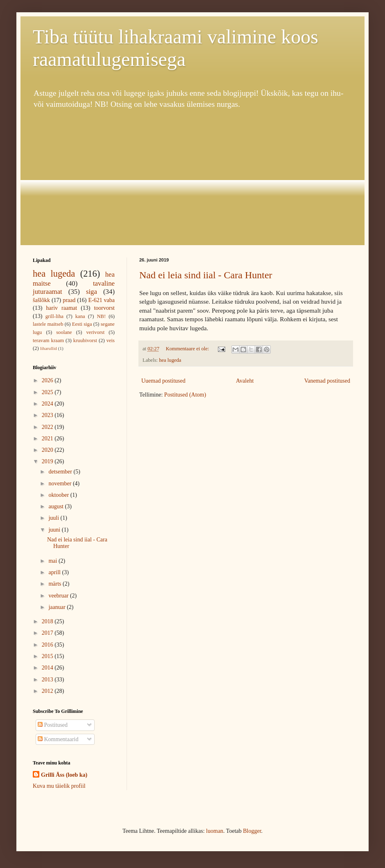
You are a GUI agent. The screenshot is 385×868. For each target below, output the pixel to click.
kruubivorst (85, 340)
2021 (48, 439)
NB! (101, 316)
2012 (48, 691)
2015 (48, 656)
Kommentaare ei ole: (188, 349)
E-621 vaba (101, 300)
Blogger (252, 831)
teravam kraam (48, 340)
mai (53, 561)
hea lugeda (170, 360)
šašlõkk (41, 300)
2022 (48, 427)
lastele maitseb (48, 324)
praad (69, 300)
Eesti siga (82, 324)
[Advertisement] (192, 178)
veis (111, 340)
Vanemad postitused (327, 381)
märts (55, 584)
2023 (48, 415)
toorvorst (104, 308)
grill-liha (54, 316)
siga (92, 292)
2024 (48, 404)
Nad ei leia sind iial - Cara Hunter (206, 275)
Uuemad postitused (163, 381)
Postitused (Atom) (185, 395)
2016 (48, 645)
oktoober (59, 495)
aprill (55, 572)
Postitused (53, 725)
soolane (64, 332)
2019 (48, 461)
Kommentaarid (58, 739)
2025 (48, 392)
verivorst (96, 332)
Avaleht (245, 381)
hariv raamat (61, 308)
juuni (55, 530)
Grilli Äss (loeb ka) (64, 775)
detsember (61, 472)
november (60, 484)
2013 (48, 680)
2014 (48, 668)
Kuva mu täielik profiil (59, 786)
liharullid (49, 348)
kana (80, 316)
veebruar (59, 596)
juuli (54, 518)
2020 (48, 450)
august (57, 506)
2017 (48, 633)
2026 (48, 380)
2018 (48, 621)
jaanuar (58, 607)
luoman (215, 831)
